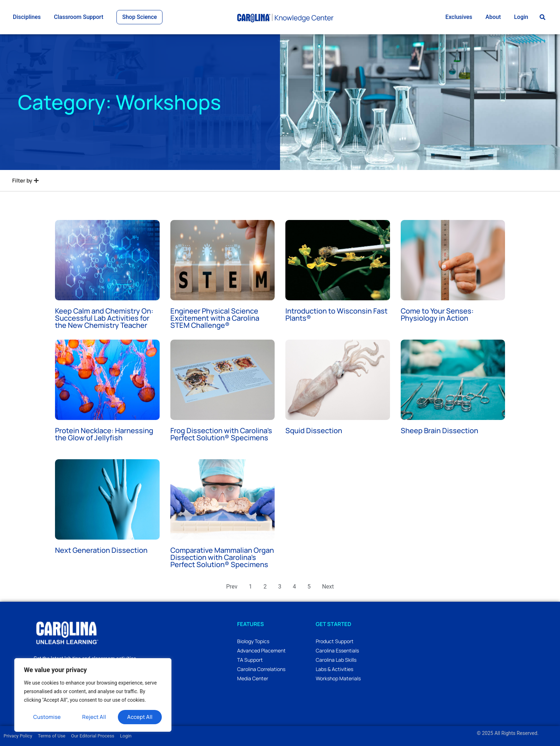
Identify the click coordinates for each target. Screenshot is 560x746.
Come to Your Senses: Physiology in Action (437, 314)
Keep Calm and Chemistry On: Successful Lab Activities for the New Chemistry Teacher (104, 318)
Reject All (94, 717)
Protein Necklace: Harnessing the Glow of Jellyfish (104, 434)
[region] (93, 695)
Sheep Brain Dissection (439, 430)
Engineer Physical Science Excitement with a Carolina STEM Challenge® (215, 318)
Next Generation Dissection (101, 550)
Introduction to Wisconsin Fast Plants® (336, 314)
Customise (47, 717)
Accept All (140, 717)
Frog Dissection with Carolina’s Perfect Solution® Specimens (221, 434)
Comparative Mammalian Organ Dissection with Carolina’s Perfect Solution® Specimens (222, 557)
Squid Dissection (314, 430)
